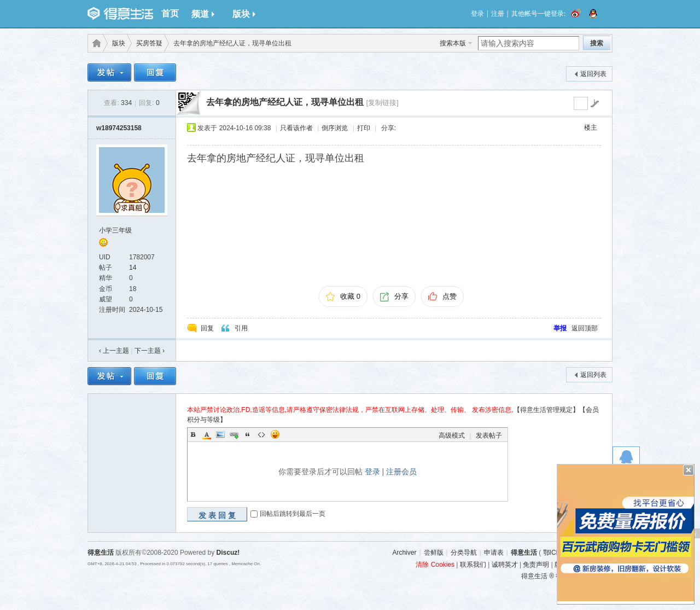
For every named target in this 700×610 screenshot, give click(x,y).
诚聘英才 (505, 565)
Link (234, 434)
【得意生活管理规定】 (546, 410)
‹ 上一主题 (114, 351)
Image (220, 434)
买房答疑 (149, 43)
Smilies (275, 434)
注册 (498, 14)
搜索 (597, 43)
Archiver (404, 553)
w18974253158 (119, 128)
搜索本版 (453, 43)
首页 (170, 13)
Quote (248, 434)
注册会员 (401, 472)
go (594, 103)
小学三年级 (115, 230)
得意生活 (524, 553)
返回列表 (593, 74)
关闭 (689, 470)
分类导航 (464, 553)
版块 (244, 14)
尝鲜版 (434, 553)
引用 (241, 328)
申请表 (494, 553)
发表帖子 (489, 435)
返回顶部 (585, 328)
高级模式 (452, 435)
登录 (477, 14)
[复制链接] (382, 103)
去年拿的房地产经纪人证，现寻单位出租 (285, 102)
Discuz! (228, 553)
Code (261, 434)
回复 (207, 328)
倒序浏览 (335, 128)
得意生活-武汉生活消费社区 (95, 43)
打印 (364, 128)
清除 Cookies (435, 565)
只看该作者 (296, 128)
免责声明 (536, 565)
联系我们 (473, 565)
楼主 (591, 127)
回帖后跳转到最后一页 (293, 514)
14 (133, 268)
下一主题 (150, 351)
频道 (203, 14)
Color (207, 434)
